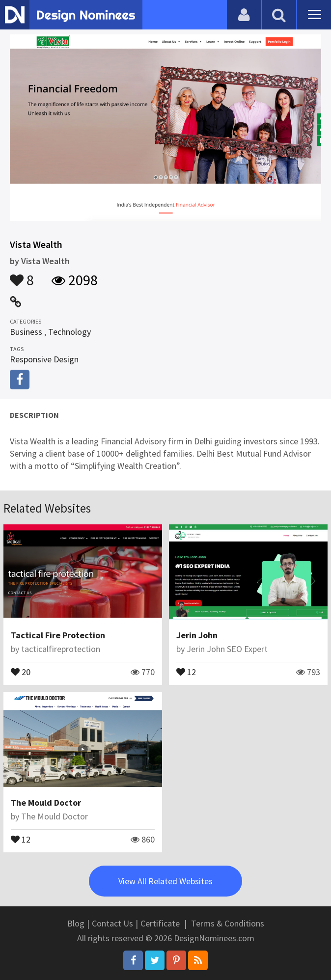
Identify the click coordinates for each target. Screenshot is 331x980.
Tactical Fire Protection (58, 635)
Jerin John (197, 635)
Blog (76, 923)
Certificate (160, 923)
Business (26, 332)
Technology (69, 332)
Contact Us (112, 923)
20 (21, 671)
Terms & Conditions (228, 923)
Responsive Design (44, 359)
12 (186, 671)
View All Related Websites (165, 881)
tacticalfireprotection (61, 649)
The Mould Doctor (46, 803)
